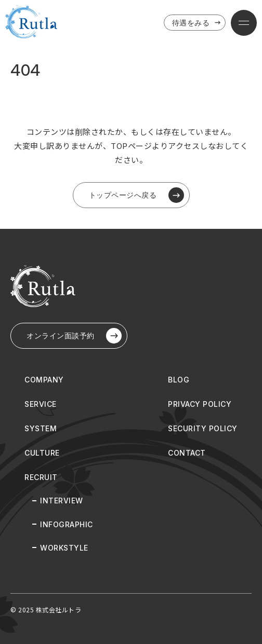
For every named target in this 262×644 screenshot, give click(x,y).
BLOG (179, 380)
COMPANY (44, 380)
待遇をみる (198, 23)
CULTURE (42, 453)
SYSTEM (41, 428)
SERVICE (41, 404)
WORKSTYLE (64, 548)
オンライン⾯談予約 (74, 336)
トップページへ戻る (136, 195)
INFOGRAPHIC (67, 524)
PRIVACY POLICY (200, 404)
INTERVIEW (62, 501)
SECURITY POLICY (203, 428)
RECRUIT (41, 477)
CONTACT (187, 453)
